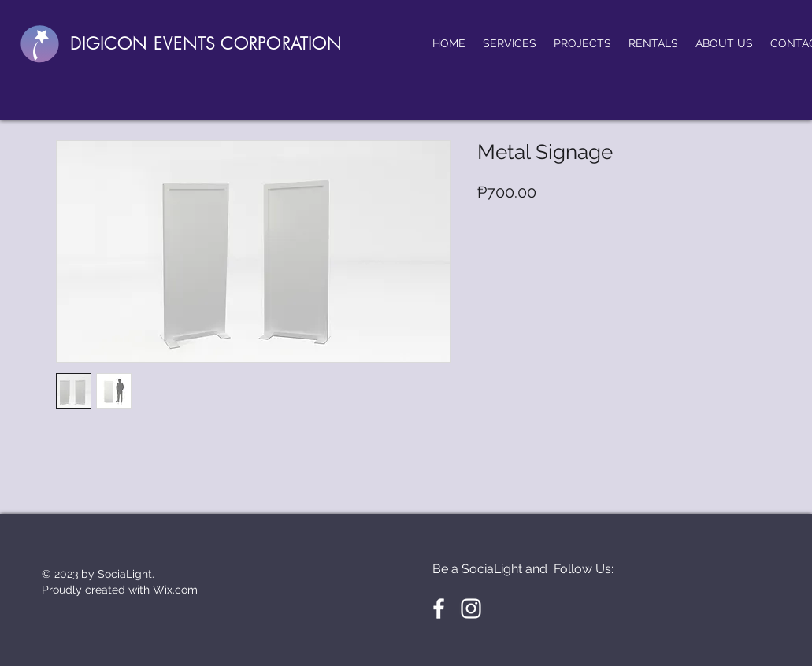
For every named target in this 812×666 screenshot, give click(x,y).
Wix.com (175, 590)
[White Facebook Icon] (439, 609)
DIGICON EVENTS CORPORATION (206, 44)
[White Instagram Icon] (471, 609)
